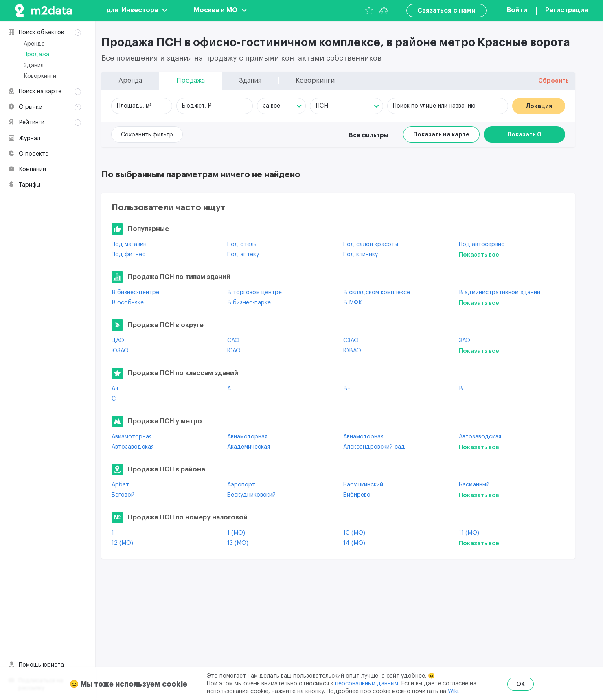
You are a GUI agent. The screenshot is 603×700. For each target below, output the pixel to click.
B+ (347, 389)
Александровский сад (374, 447)
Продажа (36, 55)
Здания (34, 66)
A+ (115, 389)
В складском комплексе (377, 293)
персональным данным (367, 684)
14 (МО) (354, 543)
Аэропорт (241, 485)
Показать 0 (524, 134)
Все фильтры (369, 135)
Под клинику (361, 255)
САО (233, 341)
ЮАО (234, 351)
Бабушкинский (363, 485)
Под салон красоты (371, 244)
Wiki (453, 691)
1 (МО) (236, 533)
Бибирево (357, 495)
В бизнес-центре (135, 293)
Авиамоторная (132, 437)
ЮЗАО (120, 351)
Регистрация (567, 10)
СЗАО (351, 341)
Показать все (479, 255)
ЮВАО (352, 351)
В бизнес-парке (249, 303)
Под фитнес (128, 255)
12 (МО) (122, 543)
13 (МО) (238, 543)
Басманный (474, 485)
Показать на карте (441, 134)
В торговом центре (254, 293)
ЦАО (118, 341)
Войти (517, 10)
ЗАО (465, 341)
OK (521, 684)
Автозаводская (480, 437)
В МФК (353, 303)
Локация (539, 106)
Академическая (249, 447)
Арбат (120, 485)
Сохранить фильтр (147, 135)
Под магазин (129, 244)
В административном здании (500, 293)
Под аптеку (243, 255)
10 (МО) (354, 533)
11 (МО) (469, 533)
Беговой (123, 495)
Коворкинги (40, 76)
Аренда (34, 44)
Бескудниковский (251, 495)
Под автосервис (482, 244)
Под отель (242, 244)
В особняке (128, 303)
